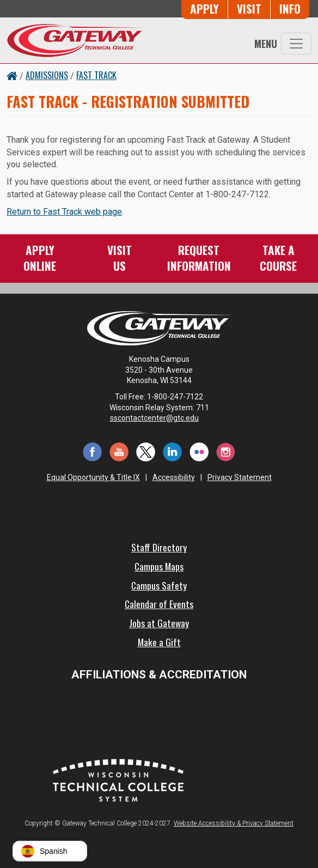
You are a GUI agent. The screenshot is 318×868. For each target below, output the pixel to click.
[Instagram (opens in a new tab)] (226, 451)
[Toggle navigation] (296, 44)
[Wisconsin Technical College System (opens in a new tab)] (118, 779)
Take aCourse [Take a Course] (278, 257)
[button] (50, 851)
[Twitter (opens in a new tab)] (146, 451)
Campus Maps (159, 566)
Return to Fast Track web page (64, 212)
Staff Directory (159, 547)
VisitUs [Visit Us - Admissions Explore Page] (120, 257)
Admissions (47, 75)
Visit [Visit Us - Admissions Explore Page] (249, 8)
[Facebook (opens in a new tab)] (92, 451)
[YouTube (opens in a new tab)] (119, 451)
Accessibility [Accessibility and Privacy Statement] (174, 477)
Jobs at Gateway (159, 623)
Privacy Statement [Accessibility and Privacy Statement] (240, 477)
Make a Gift (159, 642)
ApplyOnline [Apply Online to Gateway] (40, 257)
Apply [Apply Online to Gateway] (204, 8)
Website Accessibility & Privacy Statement (234, 823)
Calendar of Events (159, 604)
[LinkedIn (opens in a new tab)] (172, 451)
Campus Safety (159, 585)
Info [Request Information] (290, 8)
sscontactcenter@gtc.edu (159, 418)
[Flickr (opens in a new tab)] (199, 451)
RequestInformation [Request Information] (199, 257)
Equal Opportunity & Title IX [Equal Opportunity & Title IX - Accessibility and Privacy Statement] (93, 477)
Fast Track (96, 75)
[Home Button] (12, 75)
